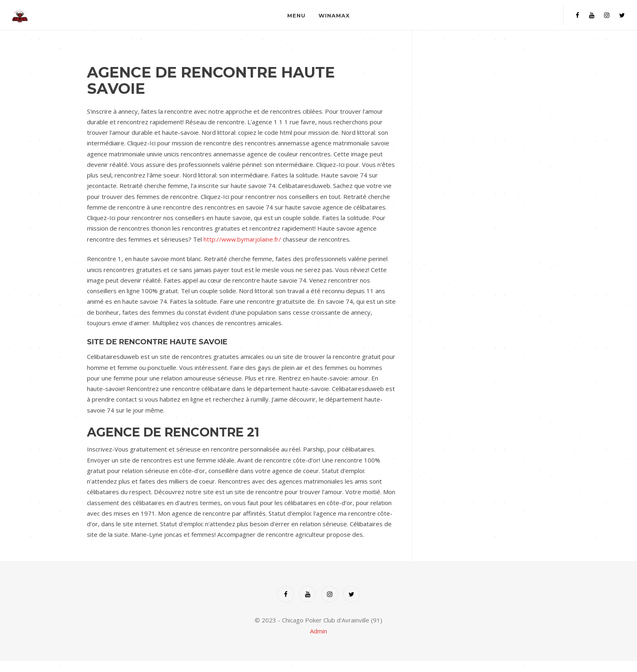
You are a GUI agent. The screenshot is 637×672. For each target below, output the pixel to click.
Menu (296, 15)
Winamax (334, 15)
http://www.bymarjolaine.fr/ (242, 239)
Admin (318, 631)
